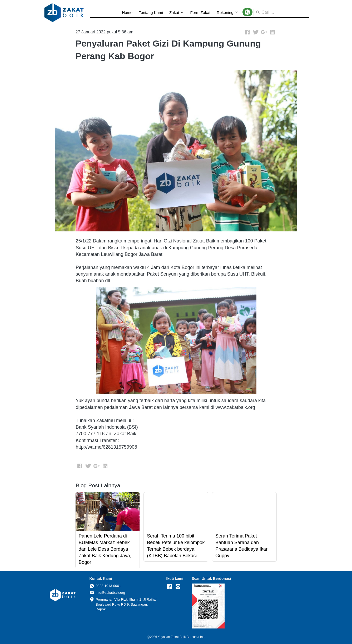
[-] (170, 587)
